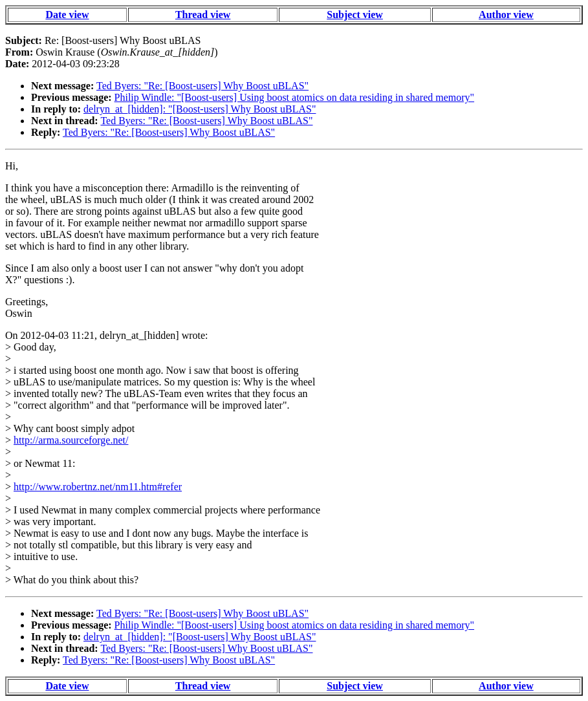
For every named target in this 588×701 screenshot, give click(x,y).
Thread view (203, 15)
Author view (506, 15)
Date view (67, 15)
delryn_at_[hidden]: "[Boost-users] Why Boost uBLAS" (200, 109)
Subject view (355, 15)
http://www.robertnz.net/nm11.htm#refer (98, 487)
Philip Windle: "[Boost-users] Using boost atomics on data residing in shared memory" (295, 97)
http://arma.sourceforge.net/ (71, 440)
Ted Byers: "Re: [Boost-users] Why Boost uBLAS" (202, 86)
